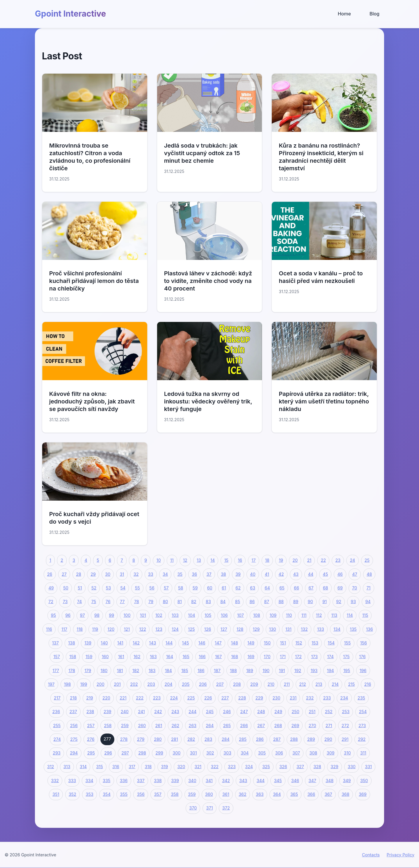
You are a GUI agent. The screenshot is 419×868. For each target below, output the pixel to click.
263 (192, 726)
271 (329, 726)
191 (282, 671)
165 (186, 657)
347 (312, 781)
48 (369, 574)
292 (362, 739)
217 (57, 698)
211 (287, 684)
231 (293, 698)
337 (141, 781)
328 (317, 767)
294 (74, 753)
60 (210, 588)
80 (165, 602)
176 (362, 657)
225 (191, 698)
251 (312, 712)
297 (125, 753)
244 (192, 712)
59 (195, 588)
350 (364, 781)
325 (266, 767)
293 (57, 753)
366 (311, 794)
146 (202, 643)
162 (137, 657)
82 (194, 602)
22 (324, 560)
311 (363, 753)
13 (199, 560)
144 (169, 643)
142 (136, 643)
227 (225, 698)
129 (256, 629)
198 (68, 684)
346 (295, 781)
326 (283, 767)
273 (362, 726)
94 (368, 602)
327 (300, 767)
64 (267, 588)
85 (238, 602)
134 (337, 629)
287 (277, 739)
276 (91, 739)
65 (282, 588)
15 (226, 560)
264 (210, 726)
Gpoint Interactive (70, 14)
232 (310, 698)
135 (353, 629)
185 (185, 671)
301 (193, 753)
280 (158, 739)
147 (218, 643)
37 (209, 574)
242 (158, 712)
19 (281, 560)
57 (166, 588)
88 (281, 602)
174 (330, 657)
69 (340, 588)
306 (279, 753)
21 (309, 560)
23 (338, 560)
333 (72, 781)
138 (72, 643)
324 (249, 767)
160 (105, 657)
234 (344, 698)
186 (201, 671)
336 (124, 781)
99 (111, 615)
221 (123, 698)
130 (273, 629)
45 (325, 574)
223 (157, 698)
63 (253, 588)
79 (151, 602)
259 (125, 726)
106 (224, 615)
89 (296, 602)
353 (90, 794)
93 (353, 602)
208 (237, 684)
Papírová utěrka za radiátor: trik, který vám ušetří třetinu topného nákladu (324, 401)
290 (328, 739)
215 (351, 684)
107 (240, 615)
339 (175, 781)
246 (227, 712)
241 (141, 712)
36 (194, 574)
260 (142, 726)
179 (88, 671)
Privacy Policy (401, 855)
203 (151, 684)
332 (55, 781)
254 (363, 712)
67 (311, 588)
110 (289, 615)
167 (218, 657)
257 (91, 726)
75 (94, 602)
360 (209, 794)
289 (311, 739)
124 (175, 629)
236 (56, 712)
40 (253, 574)
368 (346, 794)
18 (267, 560)
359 (192, 794)
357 (158, 794)
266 (244, 726)
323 (232, 767)
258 (108, 726)
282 (191, 739)
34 (165, 574)
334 (89, 781)
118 (80, 629)
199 (84, 684)
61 (224, 588)
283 (208, 739)
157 (57, 657)
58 (181, 588)
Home (344, 14)
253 (346, 712)
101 (143, 615)
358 (175, 794)
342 (226, 781)
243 (175, 712)
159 (89, 657)
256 (74, 726)
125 (191, 629)
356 (141, 794)
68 (326, 588)
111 (304, 615)
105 (208, 615)
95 (53, 615)
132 (304, 629)
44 (311, 574)
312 (51, 767)
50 (66, 588)
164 (170, 657)
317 (132, 767)
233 (327, 698)
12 (185, 560)
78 (137, 602)
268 (278, 726)
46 (340, 574)
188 (233, 671)
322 (215, 767)
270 (313, 726)
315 (99, 767)
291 (345, 739)
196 (363, 671)
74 (80, 602)
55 (137, 588)
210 (271, 684)
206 (203, 684)
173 (314, 657)
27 (64, 574)
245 (210, 712)
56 (152, 588)
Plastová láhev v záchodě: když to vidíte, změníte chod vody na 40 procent (208, 281)
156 (364, 643)
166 (202, 657)
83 (208, 602)
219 (90, 698)
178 (72, 671)
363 (260, 794)
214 (335, 684)
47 (355, 574)
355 (124, 794)
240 (125, 712)
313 (67, 767)
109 (273, 615)
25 (367, 560)
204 (168, 684)
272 (345, 726)
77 (122, 602)
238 (90, 712)
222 (140, 698)
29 (93, 574)
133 (321, 629)
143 (152, 643)
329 (334, 767)
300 (176, 753)
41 (267, 574)
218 (73, 698)
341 (209, 781)
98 (97, 615)
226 (208, 698)
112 (319, 615)
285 (243, 739)
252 (329, 712)
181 (120, 671)
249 (278, 712)
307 (296, 753)
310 (347, 753)
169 (251, 657)
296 (108, 753)
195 (347, 671)
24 (353, 560)
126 (208, 629)
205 (186, 684)
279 (141, 739)
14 (213, 560)
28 (79, 574)
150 (267, 643)
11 (172, 560)
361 (226, 794)
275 (74, 739)
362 (243, 794)
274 (57, 739)
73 (65, 602)
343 (243, 781)
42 (281, 574)
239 (108, 712)
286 (260, 739)
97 (82, 615)
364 (277, 794)
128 (240, 629)
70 (355, 588)
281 (175, 739)
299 (159, 753)
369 (363, 794)
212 (302, 684)
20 (295, 560)
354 (107, 794)
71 (368, 588)
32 (136, 574)
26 (50, 574)
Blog (374, 14)
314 (83, 767)
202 (134, 684)
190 (266, 671)
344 (261, 781)
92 (339, 602)
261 (159, 726)
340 (192, 781)
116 (49, 629)
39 (238, 574)
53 (108, 588)
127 (224, 629)
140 (104, 643)
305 (262, 753)
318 (148, 767)
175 (346, 657)
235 (361, 698)
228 (242, 698)
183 (152, 671)
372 (226, 808)
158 (73, 657)
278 (124, 739)
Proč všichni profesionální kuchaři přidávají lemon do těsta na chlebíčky (94, 281)
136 (370, 629)
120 (111, 629)
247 (244, 712)
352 (72, 794)
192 (298, 671)
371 (210, 808)
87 (267, 602)
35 (180, 574)
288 (294, 739)
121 (127, 629)
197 (51, 684)
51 (80, 588)
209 (254, 684)
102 (159, 615)
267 (261, 726)
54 (123, 588)
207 (220, 684)
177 (56, 671)
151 (283, 643)
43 (296, 574)
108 (257, 615)
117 (64, 629)
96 (68, 615)
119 (95, 629)
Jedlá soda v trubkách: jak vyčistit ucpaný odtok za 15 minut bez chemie (202, 153)
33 (151, 574)
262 (175, 726)
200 (101, 684)
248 (261, 712)
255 (57, 726)
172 (298, 657)
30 (108, 574)
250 (295, 712)
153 (315, 643)
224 (174, 698)
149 (251, 643)
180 (104, 671)
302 (210, 753)
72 (51, 602)
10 (159, 560)
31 (122, 574)
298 (142, 753)
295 (91, 753)
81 (180, 602)
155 (347, 643)
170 (267, 657)
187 (217, 671)
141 (120, 643)
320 (181, 767)
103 (175, 615)
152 (299, 643)
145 (186, 643)
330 (352, 767)
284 (226, 739)
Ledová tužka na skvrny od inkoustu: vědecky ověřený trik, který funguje (208, 401)
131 (288, 629)
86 (252, 602)
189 (250, 671)
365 (294, 794)
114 (350, 615)
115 (365, 615)
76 (108, 602)
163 (153, 657)
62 (238, 588)
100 (127, 615)
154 (331, 643)
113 (334, 615)
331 (368, 767)
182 (136, 671)
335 (106, 781)
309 (331, 753)
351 (56, 794)
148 (235, 643)
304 (245, 753)
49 (51, 588)
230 (277, 698)
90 (310, 602)
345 (278, 781)
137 (55, 643)
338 (158, 781)
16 (240, 560)
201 (117, 684)
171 (283, 657)
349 (347, 781)
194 (331, 671)
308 (313, 753)
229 (259, 698)
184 (168, 671)
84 (223, 602)
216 (368, 684)
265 (227, 726)
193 (314, 671)
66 (297, 588)
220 (106, 698)
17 (254, 560)
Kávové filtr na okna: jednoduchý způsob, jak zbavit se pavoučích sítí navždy (92, 401)
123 (159, 629)
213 (319, 684)
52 (94, 588)
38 (223, 574)
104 (191, 615)
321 (198, 767)
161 (121, 657)
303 (227, 753)
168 (235, 657)
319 (164, 767)
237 (73, 712)
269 (295, 726)
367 (329, 794)
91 (325, 602)
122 (143, 629)
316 (116, 767)
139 (88, 643)
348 (330, 781)
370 (193, 808)
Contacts (371, 855)
